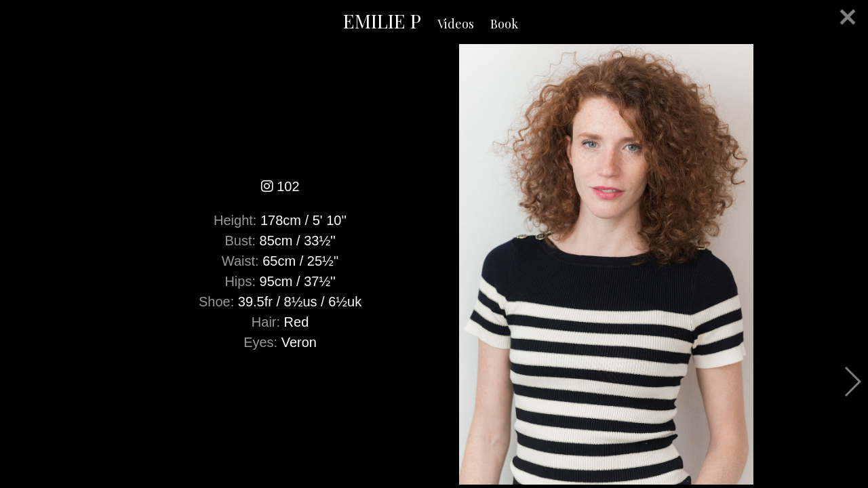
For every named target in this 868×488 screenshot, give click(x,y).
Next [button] (852, 382)
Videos (456, 24)
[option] (434, 264)
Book (504, 24)
